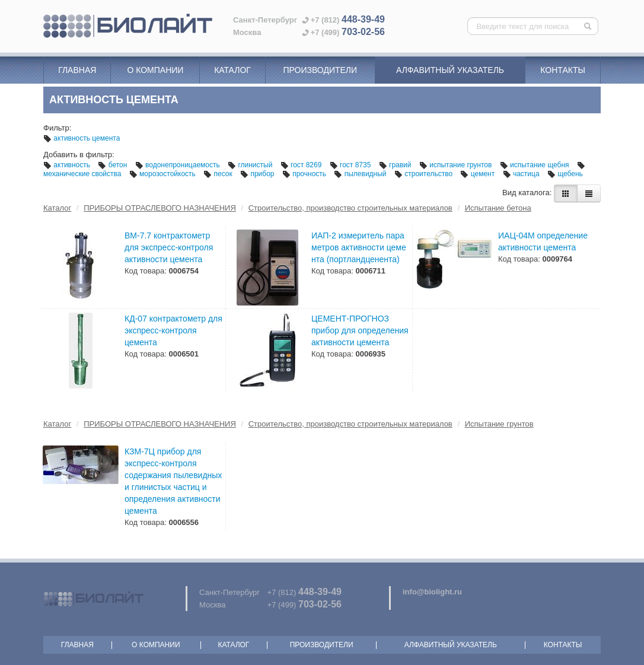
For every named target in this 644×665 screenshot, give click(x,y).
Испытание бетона (498, 208)
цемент (478, 174)
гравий (396, 165)
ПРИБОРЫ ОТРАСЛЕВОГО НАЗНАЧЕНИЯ (160, 208)
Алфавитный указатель (450, 70)
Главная (77, 70)
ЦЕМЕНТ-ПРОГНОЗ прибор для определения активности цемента (360, 330)
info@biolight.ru (432, 592)
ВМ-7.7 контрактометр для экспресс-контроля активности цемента (169, 247)
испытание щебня (535, 165)
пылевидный (361, 174)
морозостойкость (163, 174)
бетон (113, 165)
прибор (258, 174)
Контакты (563, 70)
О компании (155, 70)
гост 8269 (302, 165)
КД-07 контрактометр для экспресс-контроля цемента (173, 330)
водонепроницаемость (178, 165)
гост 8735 (351, 165)
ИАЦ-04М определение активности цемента (543, 241)
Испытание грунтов (499, 424)
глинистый (251, 165)
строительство (425, 174)
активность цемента (82, 138)
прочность (305, 174)
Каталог (232, 70)
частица (522, 174)
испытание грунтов (457, 165)
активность (68, 165)
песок (219, 174)
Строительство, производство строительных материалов (350, 208)
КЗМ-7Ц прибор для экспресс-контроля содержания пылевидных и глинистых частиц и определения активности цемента (173, 481)
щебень (565, 174)
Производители (320, 70)
